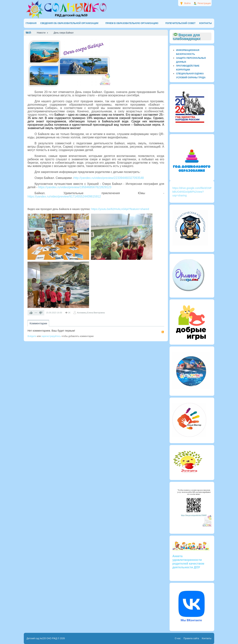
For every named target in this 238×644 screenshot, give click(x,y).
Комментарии (38, 323)
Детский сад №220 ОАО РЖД (42, 638)
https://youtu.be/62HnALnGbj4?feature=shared (120, 209)
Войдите (32, 336)
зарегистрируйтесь (51, 336)
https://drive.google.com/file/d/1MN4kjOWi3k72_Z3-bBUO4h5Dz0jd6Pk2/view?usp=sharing (202, 192)
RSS (163, 332)
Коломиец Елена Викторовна (91, 313)
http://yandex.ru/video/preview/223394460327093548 (109, 178)
